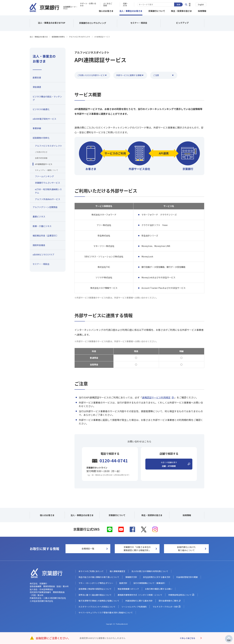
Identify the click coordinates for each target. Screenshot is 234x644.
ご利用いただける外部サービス (91, 75)
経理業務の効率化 (58, 36)
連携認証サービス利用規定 (156, 397)
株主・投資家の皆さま (181, 10)
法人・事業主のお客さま (131, 10)
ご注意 (160, 75)
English (201, 4)
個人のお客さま (106, 10)
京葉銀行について (157, 10)
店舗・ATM (173, 4)
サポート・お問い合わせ (131, 4)
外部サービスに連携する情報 (131, 75)
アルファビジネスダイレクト (80, 36)
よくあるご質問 (155, 4)
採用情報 (202, 10)
